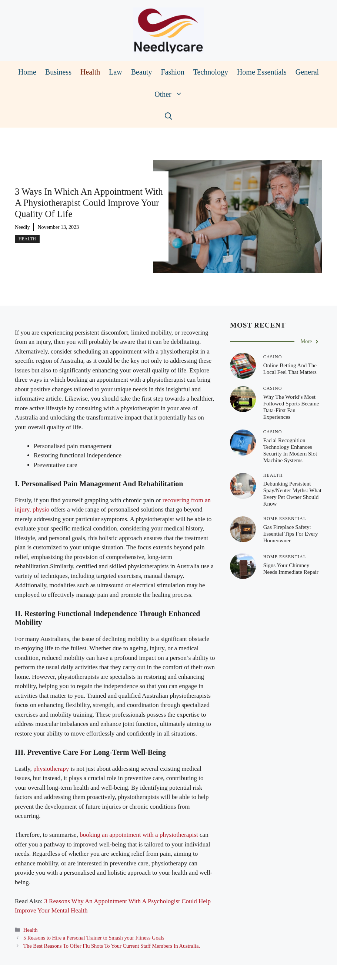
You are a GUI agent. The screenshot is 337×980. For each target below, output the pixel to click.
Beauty (142, 72)
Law (116, 72)
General (307, 72)
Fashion (172, 72)
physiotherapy (51, 769)
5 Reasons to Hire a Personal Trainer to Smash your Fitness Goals (94, 938)
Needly (22, 227)
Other (171, 94)
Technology (211, 72)
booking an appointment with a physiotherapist (139, 835)
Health (90, 72)
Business (58, 72)
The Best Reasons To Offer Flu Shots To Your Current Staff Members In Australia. (112, 946)
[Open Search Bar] (168, 116)
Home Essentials (262, 72)
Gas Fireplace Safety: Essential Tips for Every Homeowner (291, 534)
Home (27, 72)
